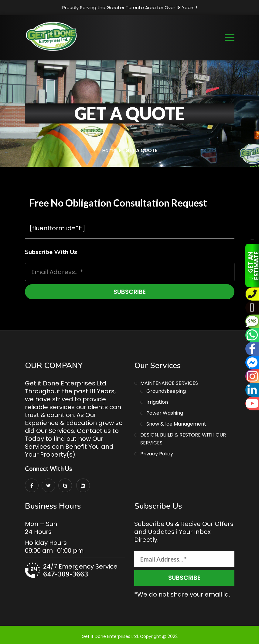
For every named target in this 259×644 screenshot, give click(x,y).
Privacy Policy (157, 454)
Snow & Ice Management (176, 424)
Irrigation (157, 402)
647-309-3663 (66, 574)
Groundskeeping (166, 391)
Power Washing (165, 413)
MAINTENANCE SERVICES (169, 383)
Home (109, 150)
